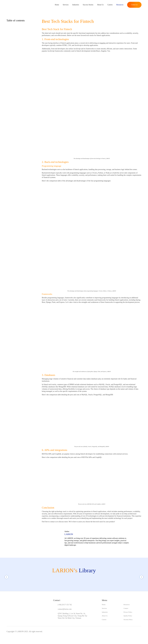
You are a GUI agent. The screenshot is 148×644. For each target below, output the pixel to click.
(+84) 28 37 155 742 (65, 605)
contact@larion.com (65, 609)
